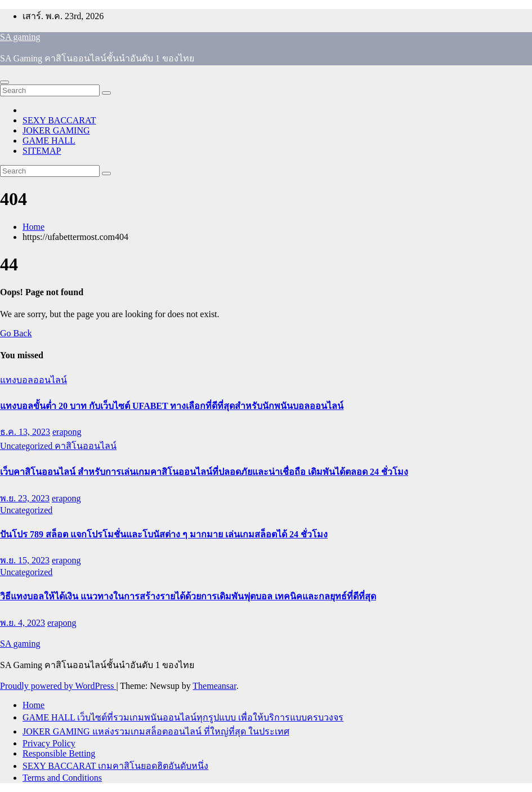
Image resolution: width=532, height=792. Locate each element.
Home (33, 227)
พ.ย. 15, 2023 (25, 560)
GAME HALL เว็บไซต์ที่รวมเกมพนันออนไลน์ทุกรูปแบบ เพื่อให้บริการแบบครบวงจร (183, 717)
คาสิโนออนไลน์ (86, 446)
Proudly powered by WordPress (58, 686)
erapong (67, 432)
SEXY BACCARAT (59, 120)
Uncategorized (27, 446)
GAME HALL (49, 141)
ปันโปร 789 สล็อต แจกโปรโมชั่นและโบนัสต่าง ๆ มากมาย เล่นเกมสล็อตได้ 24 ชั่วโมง (164, 534)
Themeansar (214, 686)
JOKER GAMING (56, 130)
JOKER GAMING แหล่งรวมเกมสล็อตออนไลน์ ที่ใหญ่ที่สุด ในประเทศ (156, 731)
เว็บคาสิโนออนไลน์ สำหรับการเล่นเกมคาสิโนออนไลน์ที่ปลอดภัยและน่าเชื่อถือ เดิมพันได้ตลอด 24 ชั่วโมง (204, 472)
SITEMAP (42, 151)
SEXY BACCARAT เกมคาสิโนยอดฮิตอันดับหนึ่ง (115, 766)
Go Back (16, 333)
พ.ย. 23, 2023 (25, 498)
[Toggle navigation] (5, 82)
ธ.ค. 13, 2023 (25, 432)
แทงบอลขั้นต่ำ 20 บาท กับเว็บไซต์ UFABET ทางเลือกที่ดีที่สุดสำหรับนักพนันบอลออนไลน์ (172, 406)
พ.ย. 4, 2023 (23, 623)
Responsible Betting (59, 753)
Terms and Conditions (62, 778)
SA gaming (20, 37)
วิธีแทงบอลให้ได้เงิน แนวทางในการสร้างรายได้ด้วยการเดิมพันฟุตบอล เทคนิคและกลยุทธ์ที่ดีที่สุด (188, 596)
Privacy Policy (49, 743)
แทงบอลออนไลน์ (33, 380)
